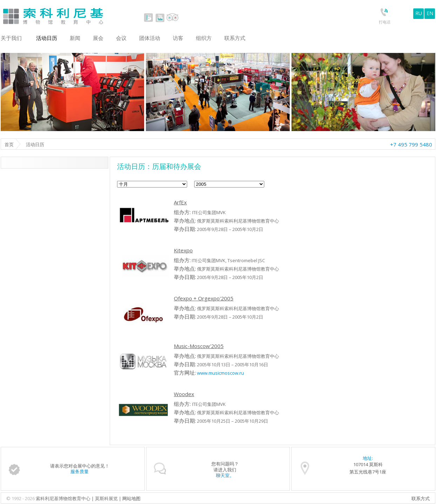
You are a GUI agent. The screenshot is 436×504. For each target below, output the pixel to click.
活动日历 (47, 38)
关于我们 (11, 38)
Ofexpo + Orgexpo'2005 (204, 298)
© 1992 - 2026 (21, 498)
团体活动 (150, 38)
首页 (9, 144)
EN (430, 13)
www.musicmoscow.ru (220, 373)
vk (149, 18)
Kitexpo (183, 250)
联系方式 (421, 498)
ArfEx (180, 202)
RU (419, 13)
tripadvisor (172, 18)
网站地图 (131, 498)
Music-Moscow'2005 (199, 346)
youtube (160, 18)
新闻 (75, 38)
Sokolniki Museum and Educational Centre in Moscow (82, 15)
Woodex (184, 394)
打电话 (385, 22)
